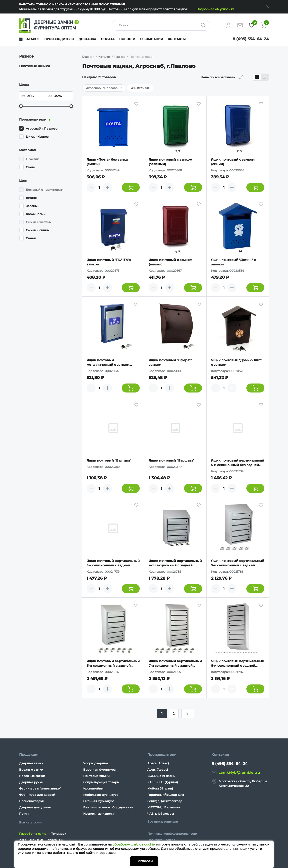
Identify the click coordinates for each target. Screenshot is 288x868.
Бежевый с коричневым (45, 190)
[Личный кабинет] (228, 25)
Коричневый (36, 214)
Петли (24, 814)
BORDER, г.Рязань (161, 776)
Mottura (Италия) (160, 788)
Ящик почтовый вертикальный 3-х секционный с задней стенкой (113, 563)
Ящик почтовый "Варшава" (172, 460)
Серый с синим (38, 230)
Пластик (32, 159)
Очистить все (140, 88)
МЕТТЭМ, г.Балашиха (164, 807)
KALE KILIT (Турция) (163, 782)
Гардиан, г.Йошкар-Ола (166, 795)
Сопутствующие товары (101, 782)
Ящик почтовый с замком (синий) (233, 162)
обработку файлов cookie (134, 844)
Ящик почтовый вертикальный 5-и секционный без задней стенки (238, 463)
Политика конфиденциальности (172, 834)
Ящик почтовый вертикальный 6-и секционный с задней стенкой (113, 663)
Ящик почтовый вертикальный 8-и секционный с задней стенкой (238, 663)
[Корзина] (263, 25)
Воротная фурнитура (99, 769)
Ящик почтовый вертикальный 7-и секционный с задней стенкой (175, 663)
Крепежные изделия (99, 814)
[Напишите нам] (240, 25)
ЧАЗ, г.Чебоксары (161, 814)
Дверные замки (31, 763)
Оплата (108, 39)
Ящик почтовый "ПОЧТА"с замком (109, 262)
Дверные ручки (31, 782)
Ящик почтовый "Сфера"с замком (171, 362)
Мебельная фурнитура (101, 795)
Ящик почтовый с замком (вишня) (170, 262)
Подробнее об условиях (215, 9)
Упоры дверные (96, 763)
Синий (31, 238)
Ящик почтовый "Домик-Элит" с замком (237, 362)
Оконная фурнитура (99, 801)
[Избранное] (252, 25)
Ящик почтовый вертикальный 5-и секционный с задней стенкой (238, 563)
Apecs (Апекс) (158, 763)
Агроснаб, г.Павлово (42, 128)
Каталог (32, 39)
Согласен (144, 861)
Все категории (30, 822)
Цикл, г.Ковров (37, 137)
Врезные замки (31, 769)
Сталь (30, 167)
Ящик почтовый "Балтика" (109, 460)
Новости (127, 39)
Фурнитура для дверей (37, 795)
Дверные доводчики (35, 807)
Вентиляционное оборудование (108, 807)
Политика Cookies (161, 840)
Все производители (163, 821)
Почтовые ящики (35, 66)
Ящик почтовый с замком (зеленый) (170, 162)
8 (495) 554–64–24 (251, 39)
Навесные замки (32, 776)
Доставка (87, 39)
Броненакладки (32, 801)
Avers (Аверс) (158, 769)
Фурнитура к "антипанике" (40, 788)
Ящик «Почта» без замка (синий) (107, 162)
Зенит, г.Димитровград (165, 801)
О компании (152, 39)
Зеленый (33, 206)
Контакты (177, 39)
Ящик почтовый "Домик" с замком (233, 262)
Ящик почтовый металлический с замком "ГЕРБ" (108, 362)
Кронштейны (93, 788)
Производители (59, 39)
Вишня (31, 198)
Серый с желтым (39, 222)
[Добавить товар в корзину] (131, 187)
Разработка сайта (33, 834)
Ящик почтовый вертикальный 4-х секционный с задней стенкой (175, 563)
